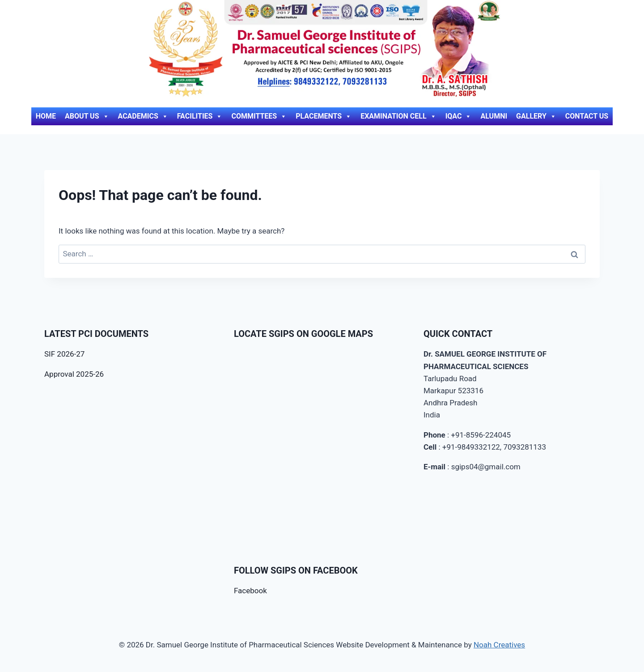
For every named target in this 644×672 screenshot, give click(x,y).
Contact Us (587, 116)
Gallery (536, 116)
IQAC (459, 116)
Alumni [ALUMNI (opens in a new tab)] (494, 116)
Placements (324, 116)
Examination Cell (398, 116)
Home (46, 116)
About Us (87, 116)
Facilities (200, 116)
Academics (143, 116)
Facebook (250, 591)
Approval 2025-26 (74, 374)
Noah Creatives (499, 645)
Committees (259, 116)
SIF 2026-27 (64, 354)
